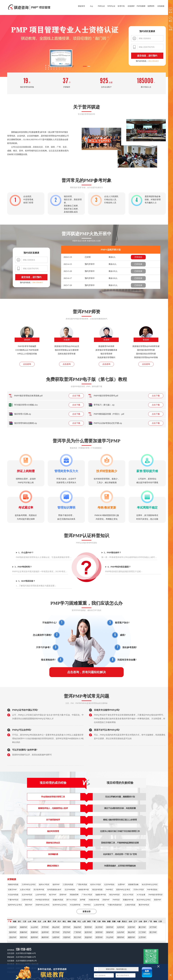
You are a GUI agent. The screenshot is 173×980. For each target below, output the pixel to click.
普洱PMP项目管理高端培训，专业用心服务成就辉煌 (29, 7)
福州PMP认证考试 (15, 905)
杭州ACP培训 (95, 885)
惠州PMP (34, 937)
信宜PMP (131, 927)
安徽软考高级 (58, 900)
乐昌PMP (13, 927)
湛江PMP (153, 932)
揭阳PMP (131, 937)
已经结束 (138, 264)
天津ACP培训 (138, 890)
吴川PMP (99, 927)
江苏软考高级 (68, 885)
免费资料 (151, 6)
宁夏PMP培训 (13, 900)
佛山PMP (131, 932)
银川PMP (53, 895)
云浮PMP (142, 937)
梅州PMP (45, 937)
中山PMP (110, 937)
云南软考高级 (130, 905)
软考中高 (121, 6)
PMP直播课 (141, 6)
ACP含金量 (141, 895)
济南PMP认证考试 (42, 905)
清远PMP (88, 937)
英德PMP (34, 932)
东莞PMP (99, 937)
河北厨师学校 (75, 905)
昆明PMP (63, 895)
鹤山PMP (56, 927)
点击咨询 (27, 364)
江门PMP (142, 932)
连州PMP (45, 932)
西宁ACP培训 (72, 900)
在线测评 (131, 6)
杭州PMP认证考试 (60, 905)
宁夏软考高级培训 (115, 905)
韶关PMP (88, 932)
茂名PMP (13, 937)
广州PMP (77, 932)
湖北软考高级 (97, 890)
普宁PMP (56, 932)
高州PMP (110, 927)
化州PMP (121, 927)
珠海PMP (110, 932)
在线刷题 (161, 6)
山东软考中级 (99, 905)
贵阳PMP (157, 900)
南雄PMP (24, 927)
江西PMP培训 (27, 900)
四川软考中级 (39, 890)
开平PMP (45, 927)
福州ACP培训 (44, 885)
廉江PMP (142, 927)
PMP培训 (116, 900)
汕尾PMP (56, 937)
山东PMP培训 (41, 895)
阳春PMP (24, 932)
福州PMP (56, 885)
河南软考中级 (94, 900)
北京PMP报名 (109, 885)
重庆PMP (29, 905)
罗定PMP (67, 932)
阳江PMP (77, 937)
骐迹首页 (82, 6)
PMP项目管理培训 (156, 895)
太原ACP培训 (25, 890)
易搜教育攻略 (133, 885)
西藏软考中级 (128, 900)
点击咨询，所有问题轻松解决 (86, 672)
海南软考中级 (84, 890)
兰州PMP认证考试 (29, 885)
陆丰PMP (13, 932)
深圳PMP (99, 932)
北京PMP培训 (27, 895)
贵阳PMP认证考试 (123, 890)
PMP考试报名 (152, 890)
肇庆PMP (24, 937)
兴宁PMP (153, 927)
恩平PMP (67, 927)
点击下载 (76, 396)
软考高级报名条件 (54, 890)
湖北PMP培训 (114, 895)
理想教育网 (74, 895)
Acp (91, 6)
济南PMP (106, 900)
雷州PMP (88, 927)
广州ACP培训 (87, 895)
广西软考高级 (82, 885)
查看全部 (86, 912)
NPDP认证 (111, 6)
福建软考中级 (101, 895)
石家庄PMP (12, 890)
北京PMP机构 (70, 890)
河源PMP (67, 937)
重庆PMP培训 (144, 905)
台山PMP (34, 927)
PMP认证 (101, 6)
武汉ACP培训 (128, 895)
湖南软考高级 (13, 885)
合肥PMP (121, 885)
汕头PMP (121, 932)
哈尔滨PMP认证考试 (150, 885)
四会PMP (77, 927)
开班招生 (138, 257)
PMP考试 (109, 890)
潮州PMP (121, 937)
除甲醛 (83, 900)
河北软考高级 (13, 895)
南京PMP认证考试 (144, 900)
